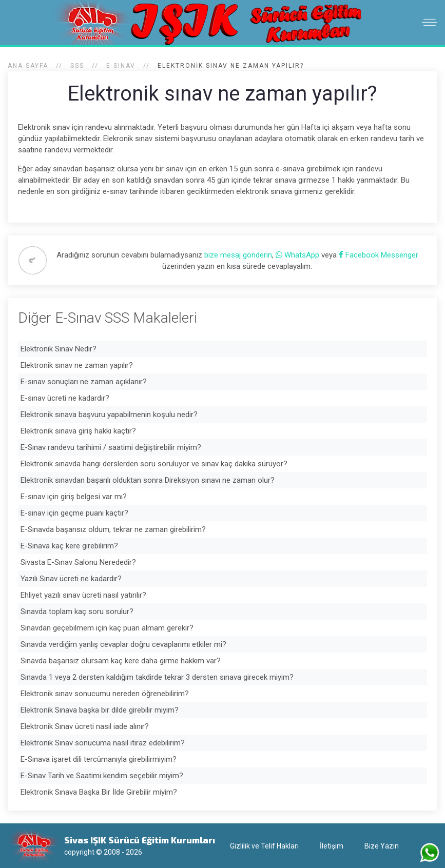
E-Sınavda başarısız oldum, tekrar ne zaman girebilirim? (113, 529)
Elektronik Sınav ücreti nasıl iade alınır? (85, 726)
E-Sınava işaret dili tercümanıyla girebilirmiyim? (99, 759)
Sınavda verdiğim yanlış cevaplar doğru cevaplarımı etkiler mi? (123, 644)
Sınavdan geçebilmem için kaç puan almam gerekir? (107, 628)
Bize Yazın (382, 846)
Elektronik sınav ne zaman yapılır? (77, 365)
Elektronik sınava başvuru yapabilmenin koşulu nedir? (109, 415)
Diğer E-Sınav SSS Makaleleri (108, 318)
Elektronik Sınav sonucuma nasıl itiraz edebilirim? (103, 743)
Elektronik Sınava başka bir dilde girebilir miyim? (100, 710)
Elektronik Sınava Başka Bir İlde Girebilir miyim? (99, 792)
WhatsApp (298, 255)
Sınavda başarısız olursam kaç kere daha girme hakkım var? (121, 661)
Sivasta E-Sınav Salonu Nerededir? (78, 562)
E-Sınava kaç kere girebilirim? (69, 546)
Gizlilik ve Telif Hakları (264, 846)
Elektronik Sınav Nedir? (59, 349)
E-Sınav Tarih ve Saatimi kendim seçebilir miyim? (102, 776)
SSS (77, 66)
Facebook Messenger (379, 255)
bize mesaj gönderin (238, 255)
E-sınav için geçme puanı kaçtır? (74, 513)
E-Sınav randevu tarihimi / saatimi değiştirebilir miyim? (111, 447)
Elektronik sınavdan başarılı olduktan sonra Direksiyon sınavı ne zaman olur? (148, 480)
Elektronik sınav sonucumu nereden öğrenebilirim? (105, 694)
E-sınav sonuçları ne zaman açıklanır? (84, 382)
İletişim (332, 846)
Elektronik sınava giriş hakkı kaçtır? (78, 431)
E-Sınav (121, 66)
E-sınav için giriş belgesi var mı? (74, 497)
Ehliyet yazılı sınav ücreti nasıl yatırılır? (83, 595)
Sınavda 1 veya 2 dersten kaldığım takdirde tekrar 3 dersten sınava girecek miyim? (157, 677)
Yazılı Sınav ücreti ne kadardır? (71, 579)
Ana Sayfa (28, 66)
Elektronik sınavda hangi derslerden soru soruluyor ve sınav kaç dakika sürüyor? (154, 464)
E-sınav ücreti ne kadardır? (65, 398)
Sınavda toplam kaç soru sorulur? (77, 611)
